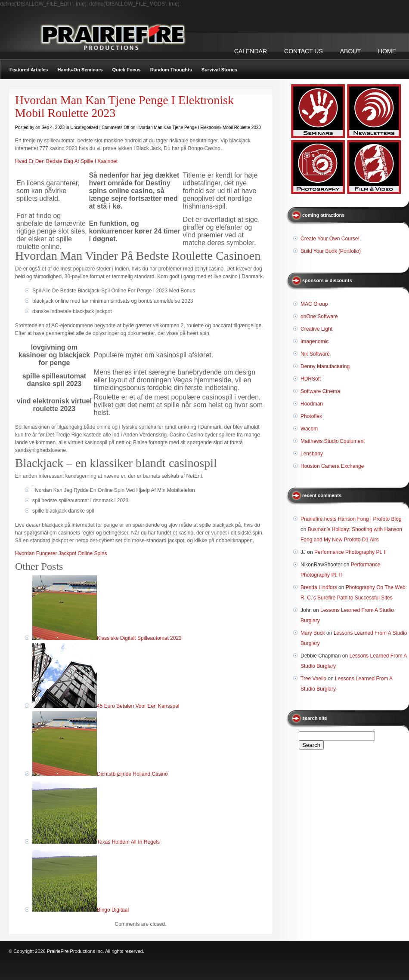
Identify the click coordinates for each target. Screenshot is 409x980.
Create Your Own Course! (330, 239)
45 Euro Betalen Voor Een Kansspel (138, 706)
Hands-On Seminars (80, 70)
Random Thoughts (171, 70)
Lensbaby (312, 454)
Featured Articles (29, 70)
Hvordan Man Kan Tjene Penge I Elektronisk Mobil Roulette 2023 (124, 106)
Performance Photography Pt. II (350, 552)
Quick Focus (127, 70)
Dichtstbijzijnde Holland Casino (132, 774)
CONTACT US (304, 51)
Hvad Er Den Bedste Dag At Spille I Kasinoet (66, 161)
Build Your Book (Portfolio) (331, 251)
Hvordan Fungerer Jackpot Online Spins (61, 553)
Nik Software (315, 354)
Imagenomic (314, 341)
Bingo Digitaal (113, 910)
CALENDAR (251, 51)
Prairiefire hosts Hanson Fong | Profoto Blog (351, 519)
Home (387, 51)
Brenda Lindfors (319, 587)
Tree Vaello (313, 679)
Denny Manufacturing (325, 366)
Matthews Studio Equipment (333, 441)
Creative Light (316, 329)
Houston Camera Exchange (332, 466)
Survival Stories (219, 70)
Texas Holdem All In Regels (128, 842)
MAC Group (314, 304)
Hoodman (312, 404)
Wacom (309, 429)
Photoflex (311, 416)
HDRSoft (311, 379)
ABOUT (350, 51)
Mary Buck (313, 633)
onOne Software (319, 316)
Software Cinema (320, 391)
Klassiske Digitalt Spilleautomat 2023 (139, 638)
